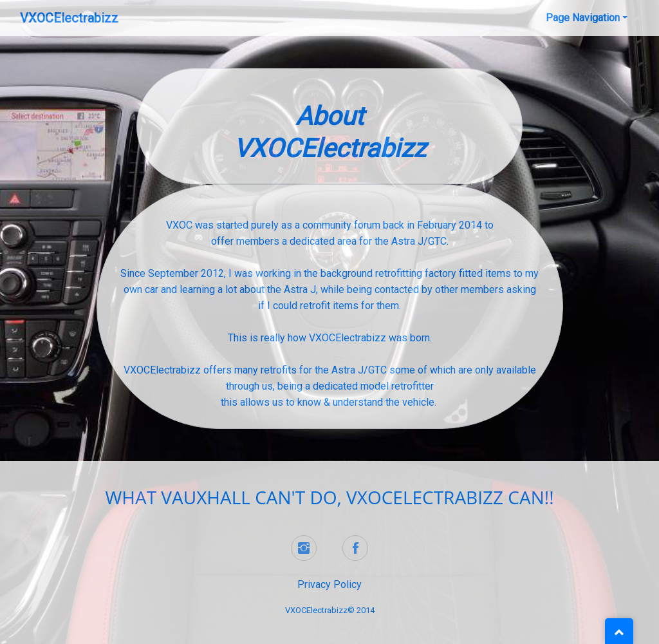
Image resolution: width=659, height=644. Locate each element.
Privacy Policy (329, 584)
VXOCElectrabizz (69, 18)
